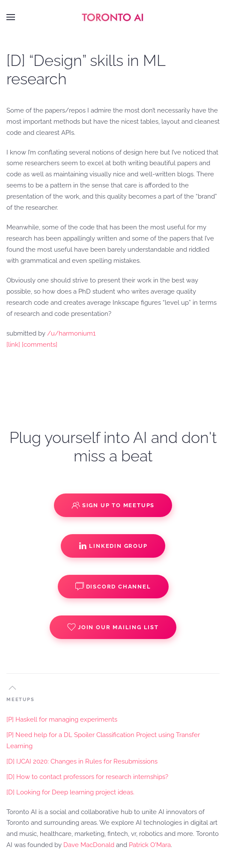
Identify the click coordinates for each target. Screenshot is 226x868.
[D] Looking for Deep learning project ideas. (70, 792)
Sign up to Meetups (113, 505)
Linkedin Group (113, 546)
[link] (13, 345)
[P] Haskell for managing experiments (62, 719)
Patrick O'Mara (150, 845)
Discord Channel (113, 586)
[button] (11, 17)
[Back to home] (113, 17)
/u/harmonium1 (71, 333)
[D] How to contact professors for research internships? (87, 777)
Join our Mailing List (113, 627)
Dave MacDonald (89, 845)
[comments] (40, 345)
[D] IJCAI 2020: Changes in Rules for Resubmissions (82, 761)
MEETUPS (21, 700)
